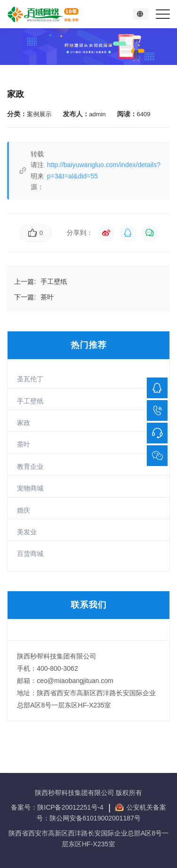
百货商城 (30, 554)
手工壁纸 (30, 401)
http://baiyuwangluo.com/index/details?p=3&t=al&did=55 (104, 170)
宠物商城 (30, 488)
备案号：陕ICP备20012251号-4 (58, 807)
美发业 (27, 532)
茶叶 (24, 444)
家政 (24, 423)
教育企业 (30, 466)
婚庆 (24, 510)
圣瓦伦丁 (30, 379)
